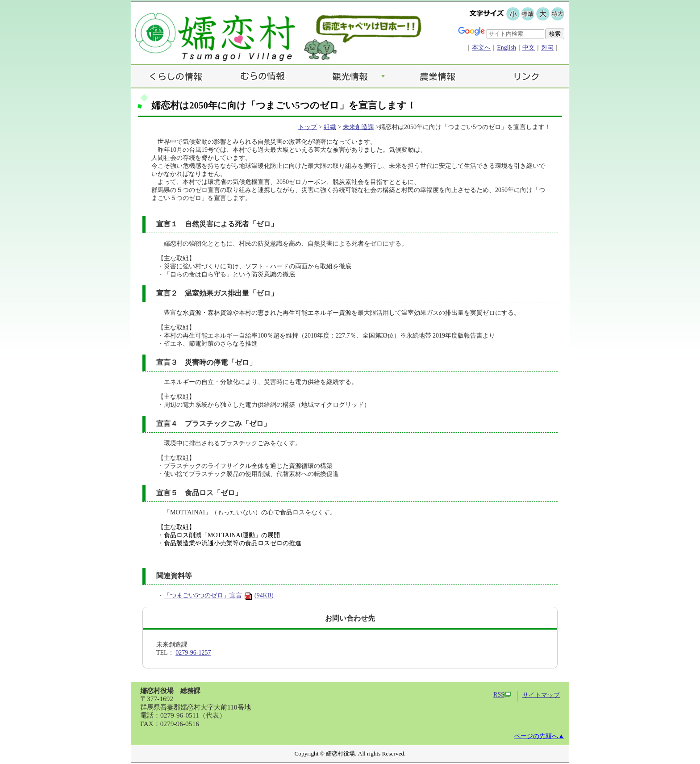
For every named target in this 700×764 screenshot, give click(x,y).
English (506, 48)
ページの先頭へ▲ (539, 736)
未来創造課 (358, 127)
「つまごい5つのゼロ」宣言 (219, 595)
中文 (529, 48)
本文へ (481, 48)
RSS (502, 695)
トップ (308, 127)
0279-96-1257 (193, 653)
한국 (547, 48)
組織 (330, 127)
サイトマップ (541, 695)
